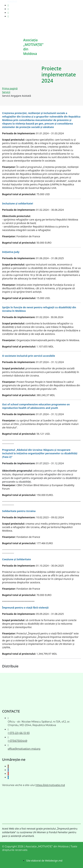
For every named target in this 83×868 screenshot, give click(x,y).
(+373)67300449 (17, 741)
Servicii (6, 92)
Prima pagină (10, 88)
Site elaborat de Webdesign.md (44, 861)
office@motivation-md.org (24, 749)
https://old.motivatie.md (50, 785)
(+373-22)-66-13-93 (19, 733)
